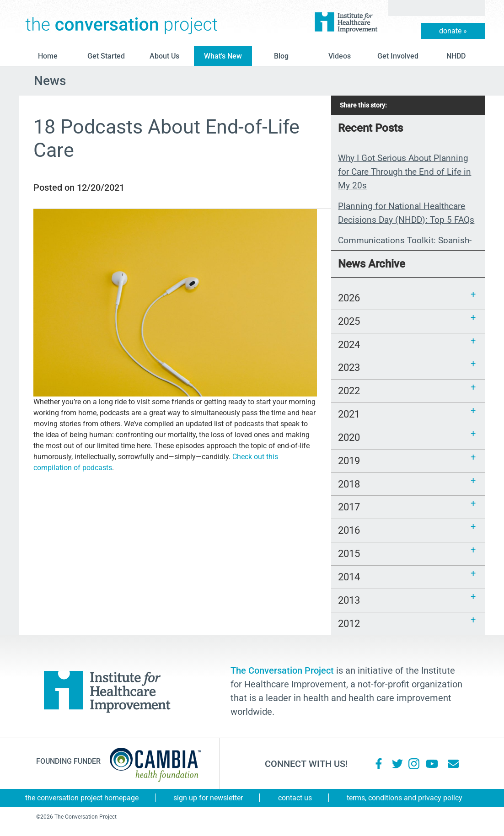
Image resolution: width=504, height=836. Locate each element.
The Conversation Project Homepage (82, 798)
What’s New (223, 56)
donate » (453, 31)
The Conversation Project (122, 23)
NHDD (456, 56)
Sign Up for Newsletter (208, 798)
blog (281, 56)
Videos (340, 56)
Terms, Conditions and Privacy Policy (405, 798)
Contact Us (295, 798)
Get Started (106, 56)
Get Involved (398, 56)
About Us (164, 56)
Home (48, 56)
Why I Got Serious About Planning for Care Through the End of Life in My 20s (405, 172)
